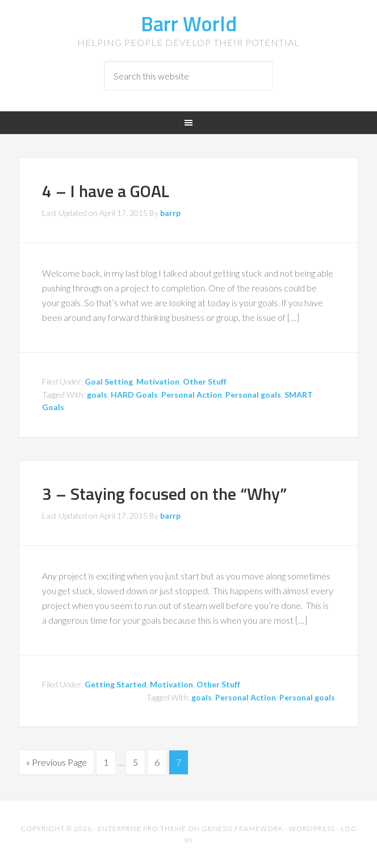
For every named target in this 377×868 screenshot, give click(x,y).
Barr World (189, 24)
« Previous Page (56, 762)
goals (97, 395)
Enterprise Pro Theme (142, 829)
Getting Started (116, 684)
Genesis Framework (242, 829)
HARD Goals (134, 395)
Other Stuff (205, 381)
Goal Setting (109, 381)
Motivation (158, 381)
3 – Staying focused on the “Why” (164, 494)
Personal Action (192, 395)
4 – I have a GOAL (106, 191)
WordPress (312, 829)
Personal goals (253, 395)
